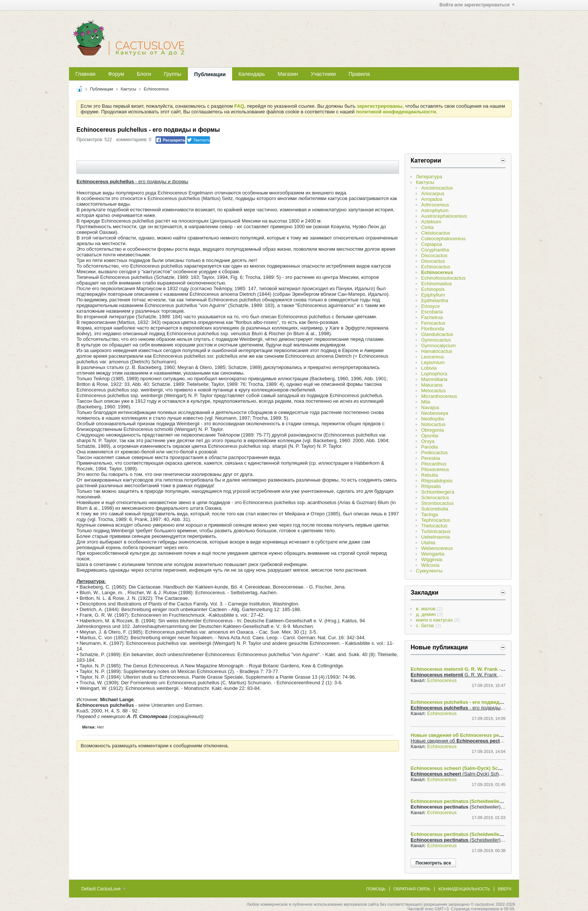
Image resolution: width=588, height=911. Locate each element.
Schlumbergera (438, 492)
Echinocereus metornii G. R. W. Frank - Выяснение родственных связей (496, 669)
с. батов (425, 626)
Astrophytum (435, 210)
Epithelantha (435, 300)
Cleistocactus (436, 233)
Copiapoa (432, 244)
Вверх (505, 889)
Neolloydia (433, 419)
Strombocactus (437, 503)
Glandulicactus (437, 334)
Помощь (376, 889)
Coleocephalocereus (443, 239)
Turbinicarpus (436, 531)
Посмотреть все (433, 863)
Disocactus (433, 261)
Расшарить (170, 140)
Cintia (427, 227)
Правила (359, 74)
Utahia (428, 543)
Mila (426, 402)
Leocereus (433, 357)
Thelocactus (434, 526)
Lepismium (433, 362)
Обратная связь (412, 889)
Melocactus (433, 391)
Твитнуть (199, 140)
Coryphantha (435, 250)
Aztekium (431, 222)
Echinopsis (433, 289)
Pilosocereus (435, 469)
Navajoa (430, 407)
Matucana (432, 385)
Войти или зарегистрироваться (477, 5)
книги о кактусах (434, 620)
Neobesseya (435, 413)
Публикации (210, 74)
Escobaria (432, 312)
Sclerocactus (435, 498)
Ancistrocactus (437, 188)
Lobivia (429, 368)
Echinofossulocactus (443, 278)
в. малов (426, 609)
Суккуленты (429, 571)
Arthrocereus (435, 205)
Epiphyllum (433, 295)
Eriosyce (430, 306)
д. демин (426, 614)
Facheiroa (432, 317)
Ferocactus (433, 323)
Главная (85, 74)
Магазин (288, 74)
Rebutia (430, 475)
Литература (429, 177)
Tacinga (430, 514)
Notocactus (433, 424)
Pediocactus (434, 452)
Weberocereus (437, 548)
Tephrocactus (436, 520)
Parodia (430, 447)
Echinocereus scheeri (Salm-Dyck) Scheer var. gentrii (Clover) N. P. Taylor (496, 768)
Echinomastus (436, 284)
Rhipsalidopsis (437, 481)
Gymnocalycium (438, 346)
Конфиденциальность (464, 889)
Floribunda (433, 329)
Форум (116, 74)
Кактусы (128, 89)
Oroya (428, 441)
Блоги (144, 74)
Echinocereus (156, 89)
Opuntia (430, 436)
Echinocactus (436, 267)
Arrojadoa (432, 199)
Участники (323, 74)
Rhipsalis (431, 486)
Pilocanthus (434, 464)
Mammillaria (434, 379)
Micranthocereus (439, 396)
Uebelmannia (436, 537)
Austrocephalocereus (444, 216)
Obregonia (433, 430)
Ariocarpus (433, 193)
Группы (173, 74)
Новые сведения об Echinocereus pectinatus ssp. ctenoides (482, 735)
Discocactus (434, 255)
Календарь (252, 74)
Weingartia (433, 554)
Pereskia (431, 458)
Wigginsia (432, 559)
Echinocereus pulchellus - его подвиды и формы (469, 702)
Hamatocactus (437, 351)
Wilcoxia (430, 565)
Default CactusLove (103, 889)
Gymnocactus (436, 340)
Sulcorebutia (435, 509)
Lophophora (434, 374)
